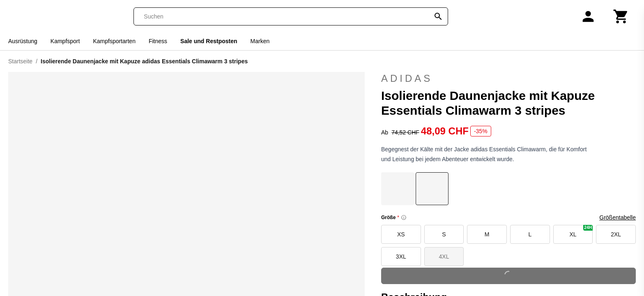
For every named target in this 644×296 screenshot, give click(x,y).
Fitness (158, 41)
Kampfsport (65, 41)
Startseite (20, 61)
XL (581, 231)
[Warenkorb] (621, 16)
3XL (401, 257)
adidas (508, 79)
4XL (444, 257)
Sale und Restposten (209, 41)
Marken (260, 41)
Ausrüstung (23, 41)
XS (401, 234)
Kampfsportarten (114, 41)
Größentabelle (618, 217)
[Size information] (404, 217)
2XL (616, 234)
